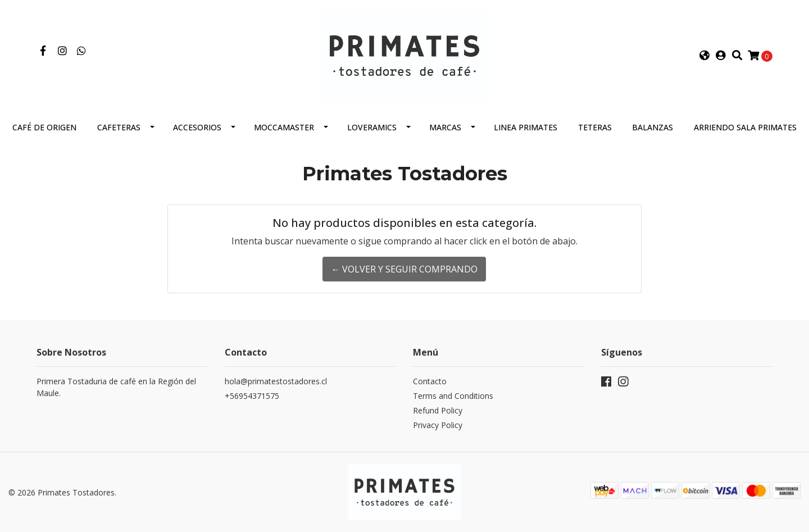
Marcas (445, 127)
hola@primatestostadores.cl (276, 381)
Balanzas (653, 127)
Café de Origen (44, 127)
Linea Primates (526, 127)
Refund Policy (438, 410)
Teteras (595, 127)
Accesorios (197, 127)
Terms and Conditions (453, 396)
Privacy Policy (438, 425)
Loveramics (372, 127)
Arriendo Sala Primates (745, 127)
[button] (705, 56)
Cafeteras (119, 127)
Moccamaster (284, 127)
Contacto (430, 381)
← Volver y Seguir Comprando (404, 269)
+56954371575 (252, 396)
